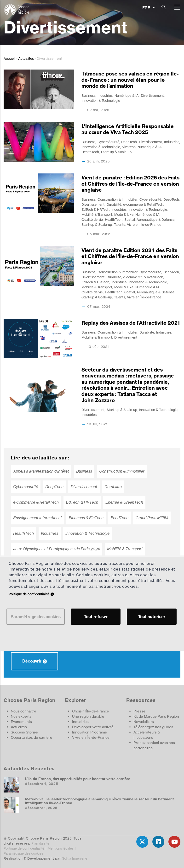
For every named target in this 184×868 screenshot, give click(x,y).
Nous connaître (23, 711)
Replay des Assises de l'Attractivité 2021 (131, 323)
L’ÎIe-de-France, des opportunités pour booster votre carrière (78, 779)
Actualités (26, 58)
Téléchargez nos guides (153, 727)
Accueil (9, 58)
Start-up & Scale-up (116, 152)
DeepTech (129, 142)
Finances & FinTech (86, 518)
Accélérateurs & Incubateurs (147, 735)
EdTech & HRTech (95, 209)
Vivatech (129, 147)
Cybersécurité (108, 142)
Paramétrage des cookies (23, 853)
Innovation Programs (89, 732)
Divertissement (152, 95)
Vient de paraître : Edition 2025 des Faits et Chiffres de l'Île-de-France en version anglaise (130, 184)
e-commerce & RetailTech (143, 204)
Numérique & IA (127, 95)
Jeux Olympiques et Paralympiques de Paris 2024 (57, 549)
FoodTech (120, 518)
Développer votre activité (93, 727)
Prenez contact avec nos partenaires (154, 745)
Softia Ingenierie (75, 858)
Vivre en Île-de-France (144, 224)
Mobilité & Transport (97, 214)
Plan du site (40, 843)
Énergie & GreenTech (124, 502)
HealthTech (90, 152)
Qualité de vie (92, 219)
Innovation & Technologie (101, 100)
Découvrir (32, 661)
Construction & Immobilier (118, 199)
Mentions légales (61, 848)
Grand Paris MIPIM (152, 518)
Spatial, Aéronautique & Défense (149, 219)
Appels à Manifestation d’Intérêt (41, 471)
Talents (120, 224)
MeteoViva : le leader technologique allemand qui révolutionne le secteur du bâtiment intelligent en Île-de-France (100, 801)
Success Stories (24, 732)
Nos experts (21, 716)
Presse (139, 711)
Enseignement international (37, 518)
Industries (105, 95)
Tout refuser (96, 617)
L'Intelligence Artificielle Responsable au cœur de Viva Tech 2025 (128, 129)
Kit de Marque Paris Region (156, 716)
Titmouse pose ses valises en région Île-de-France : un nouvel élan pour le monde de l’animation (130, 80)
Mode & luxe (124, 214)
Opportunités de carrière (32, 737)
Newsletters (144, 722)
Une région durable (88, 716)
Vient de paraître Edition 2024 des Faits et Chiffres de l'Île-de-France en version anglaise (130, 256)
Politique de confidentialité (24, 848)
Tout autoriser (152, 617)
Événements (21, 722)
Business (88, 95)
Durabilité (114, 204)
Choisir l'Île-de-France (91, 711)
